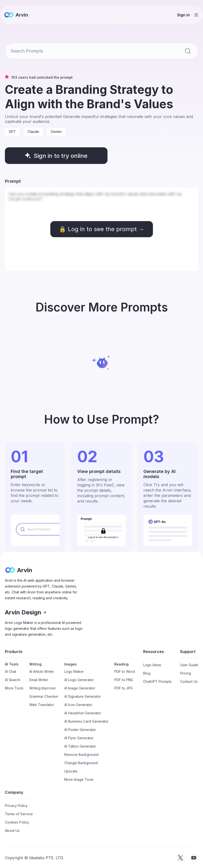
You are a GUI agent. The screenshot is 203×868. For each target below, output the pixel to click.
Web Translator (42, 705)
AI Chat (11, 671)
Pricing (186, 673)
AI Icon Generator (78, 705)
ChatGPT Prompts (157, 681)
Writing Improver (43, 688)
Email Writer (39, 680)
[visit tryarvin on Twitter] (181, 858)
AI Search (13, 680)
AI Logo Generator (79, 680)
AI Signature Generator (83, 696)
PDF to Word (125, 671)
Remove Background (81, 755)
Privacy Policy (16, 806)
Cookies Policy (17, 822)
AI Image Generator (80, 688)
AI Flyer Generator (79, 738)
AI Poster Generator (80, 730)
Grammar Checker (44, 696)
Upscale (71, 771)
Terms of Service (19, 814)
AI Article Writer (42, 671)
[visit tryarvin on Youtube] (194, 858)
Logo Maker (74, 671)
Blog (147, 673)
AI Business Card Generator (86, 721)
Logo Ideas (152, 665)
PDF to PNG (124, 680)
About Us (12, 830)
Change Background (81, 763)
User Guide (189, 665)
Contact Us (189, 681)
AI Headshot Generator (83, 713)
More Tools (14, 688)
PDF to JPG (123, 688)
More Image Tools (79, 779)
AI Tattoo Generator (80, 746)
